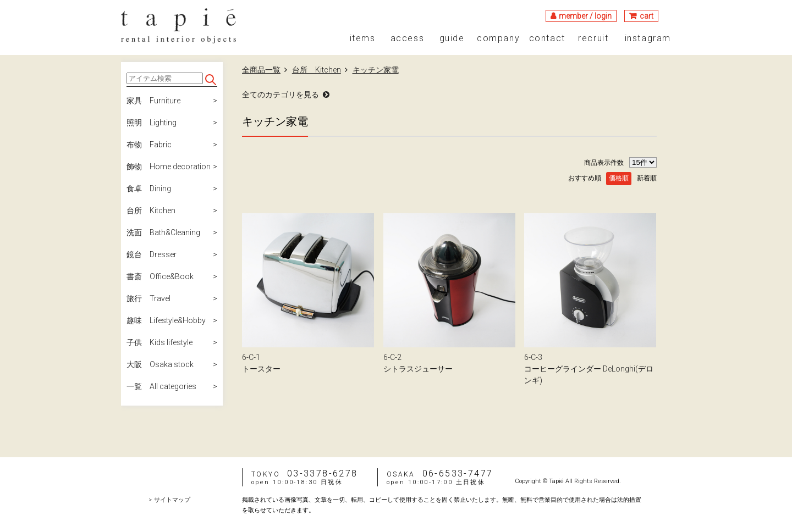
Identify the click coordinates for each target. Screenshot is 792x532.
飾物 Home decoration (169, 167)
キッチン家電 (376, 70)
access (408, 38)
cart (647, 16)
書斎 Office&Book (160, 276)
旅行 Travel (148, 298)
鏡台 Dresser (152, 254)
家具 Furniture (153, 101)
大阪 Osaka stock (160, 364)
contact (547, 38)
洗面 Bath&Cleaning (163, 232)
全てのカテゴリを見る (280, 95)
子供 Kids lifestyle (159, 342)
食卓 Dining (149, 189)
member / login (585, 16)
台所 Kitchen (151, 210)
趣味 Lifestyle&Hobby (166, 320)
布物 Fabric (149, 145)
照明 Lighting (152, 123)
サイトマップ (172, 500)
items (363, 38)
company (498, 38)
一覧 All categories (161, 386)
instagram (648, 38)
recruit (593, 38)
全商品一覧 (261, 70)
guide (452, 38)
